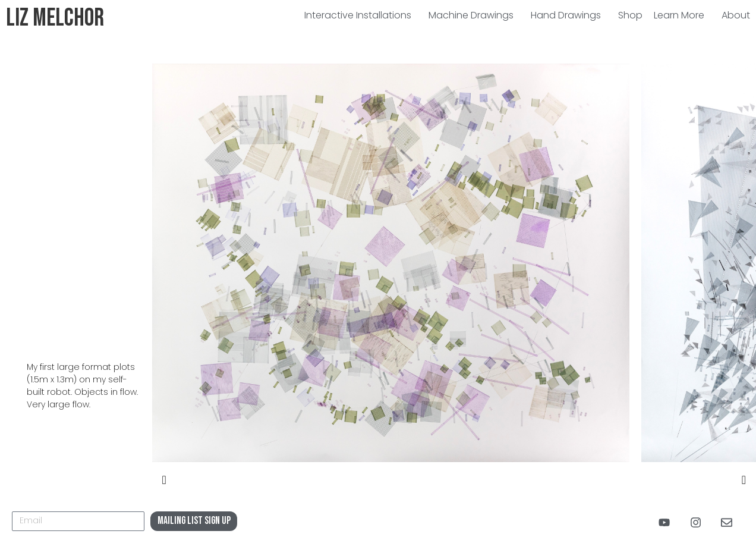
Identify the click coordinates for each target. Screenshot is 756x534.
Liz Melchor (55, 18)
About (736, 15)
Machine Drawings (474, 15)
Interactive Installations (361, 15)
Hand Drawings (569, 15)
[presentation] (164, 480)
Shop (630, 15)
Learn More (682, 15)
